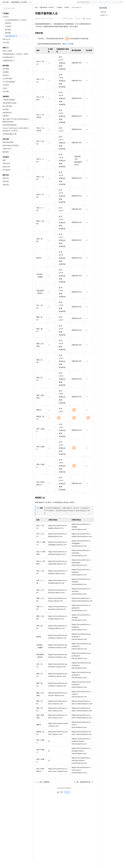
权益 (41, 3)
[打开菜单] (3, 3)
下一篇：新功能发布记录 (83, 789)
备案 (102, 3)
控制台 (107, 3)
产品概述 (59, 14)
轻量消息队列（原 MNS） (20, 9)
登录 (120, 3)
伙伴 (58, 3)
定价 (47, 3)
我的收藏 (88, 26)
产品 (28, 3)
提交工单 (67, 51)
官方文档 (6, 9)
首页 (36, 14)
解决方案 (35, 3)
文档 (97, 3)
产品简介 (67, 14)
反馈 (67, 799)
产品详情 (78, 26)
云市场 (52, 3)
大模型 (22, 3)
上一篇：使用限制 (42, 789)
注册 (112, 3)
